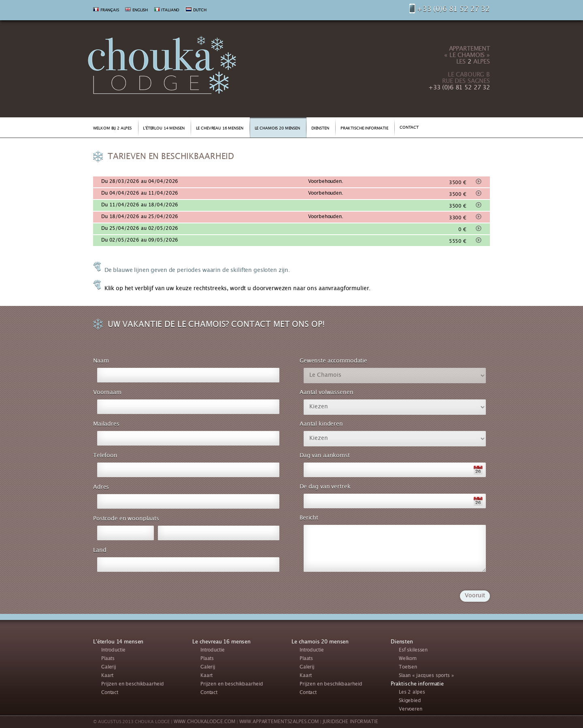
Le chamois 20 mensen (320, 642)
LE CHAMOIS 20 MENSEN (277, 129)
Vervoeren (411, 710)
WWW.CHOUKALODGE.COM (204, 722)
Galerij (109, 668)
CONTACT (409, 128)
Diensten (402, 642)
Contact (110, 693)
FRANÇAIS (110, 11)
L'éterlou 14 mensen (118, 642)
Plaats (108, 659)
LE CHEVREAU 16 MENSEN (220, 129)
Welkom (408, 659)
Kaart (107, 676)
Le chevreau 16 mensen (221, 642)
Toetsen (408, 668)
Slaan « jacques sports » (426, 676)
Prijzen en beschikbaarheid (132, 684)
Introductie (113, 651)
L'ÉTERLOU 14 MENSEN (164, 129)
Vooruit (475, 596)
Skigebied (410, 701)
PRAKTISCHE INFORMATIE (364, 129)
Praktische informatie (417, 684)
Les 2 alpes (412, 693)
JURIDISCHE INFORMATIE (350, 722)
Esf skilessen (413, 651)
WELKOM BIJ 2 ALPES (112, 129)
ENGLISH (140, 11)
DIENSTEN (320, 129)
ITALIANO (170, 11)
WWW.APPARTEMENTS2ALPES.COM (279, 722)
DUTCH (200, 11)
